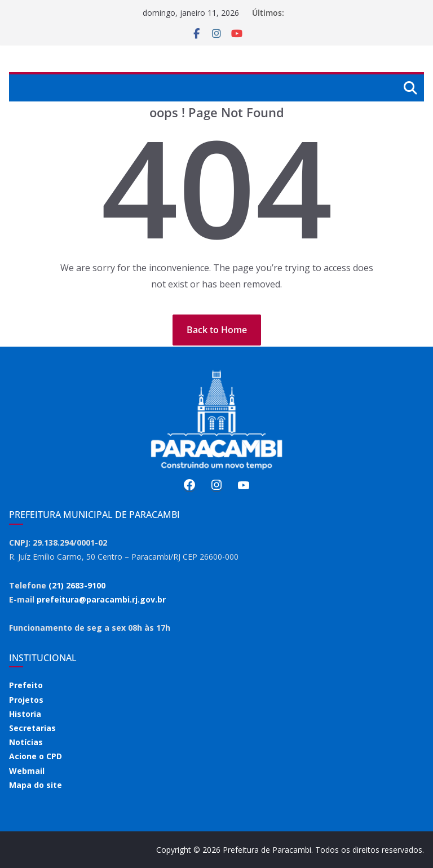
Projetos (26, 700)
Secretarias (32, 728)
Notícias (26, 742)
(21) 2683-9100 (77, 585)
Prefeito (26, 685)
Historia (25, 714)
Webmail (27, 771)
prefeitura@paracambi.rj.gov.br (101, 599)
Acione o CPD (36, 756)
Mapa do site (36, 785)
